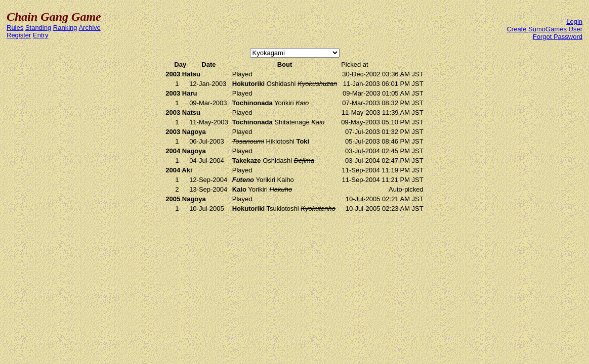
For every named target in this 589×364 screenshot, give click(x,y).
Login (574, 21)
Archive (89, 28)
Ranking (65, 28)
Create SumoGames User (544, 29)
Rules (15, 28)
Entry (40, 35)
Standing (38, 28)
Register (19, 35)
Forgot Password (558, 37)
